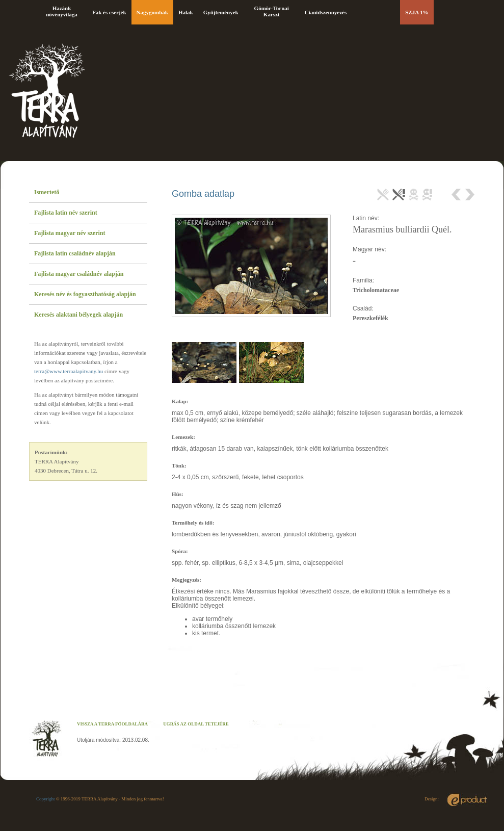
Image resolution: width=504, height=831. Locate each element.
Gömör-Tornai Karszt (272, 11)
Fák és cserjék (109, 12)
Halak (186, 12)
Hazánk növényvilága (62, 11)
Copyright (46, 799)
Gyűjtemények (221, 12)
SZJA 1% (417, 12)
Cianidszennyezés (326, 12)
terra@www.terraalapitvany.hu (69, 371)
